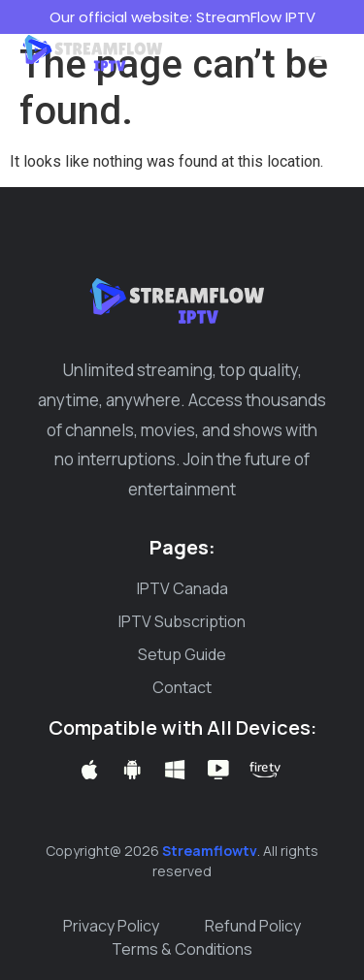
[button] (325, 50)
